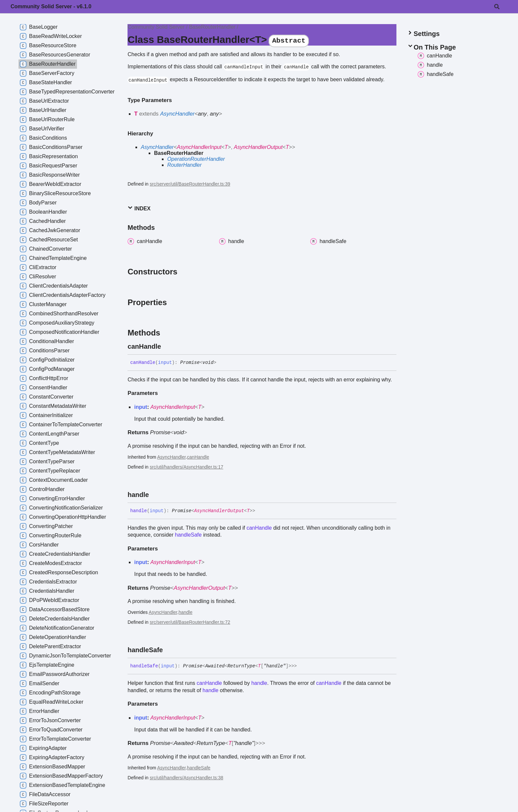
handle (185, 612)
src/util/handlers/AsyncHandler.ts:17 (186, 467)
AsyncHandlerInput (199, 147)
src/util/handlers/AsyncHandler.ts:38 (186, 778)
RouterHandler (184, 165)
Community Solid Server (156, 27)
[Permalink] (167, 346)
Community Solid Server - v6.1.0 (51, 6)
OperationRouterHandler (196, 159)
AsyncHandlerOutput (258, 147)
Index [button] (139, 208)
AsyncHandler (177, 114)
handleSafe (188, 535)
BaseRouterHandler (212, 27)
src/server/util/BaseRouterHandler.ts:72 (190, 622)
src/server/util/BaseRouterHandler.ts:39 (190, 184)
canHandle (198, 457)
